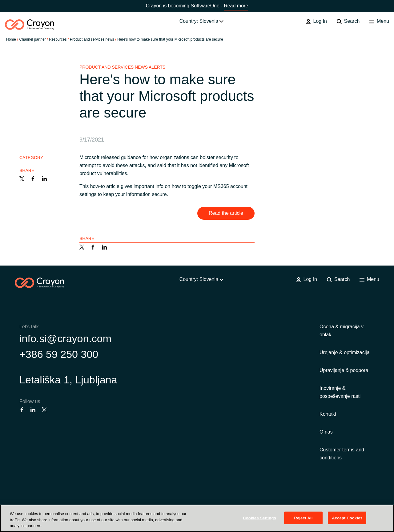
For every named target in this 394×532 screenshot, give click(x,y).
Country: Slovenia (202, 21)
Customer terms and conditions (342, 454)
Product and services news (92, 39)
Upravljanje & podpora (344, 370)
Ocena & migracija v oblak (342, 331)
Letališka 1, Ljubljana (68, 380)
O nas (326, 432)
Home (11, 39)
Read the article (226, 213)
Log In (316, 21)
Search (348, 21)
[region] (197, 518)
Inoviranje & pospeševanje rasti (340, 392)
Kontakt (328, 414)
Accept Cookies (347, 518)
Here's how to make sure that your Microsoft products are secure (170, 39)
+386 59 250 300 (59, 354)
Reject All (303, 518)
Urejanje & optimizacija (345, 352)
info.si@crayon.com (65, 338)
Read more (236, 6)
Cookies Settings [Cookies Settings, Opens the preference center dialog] (259, 518)
